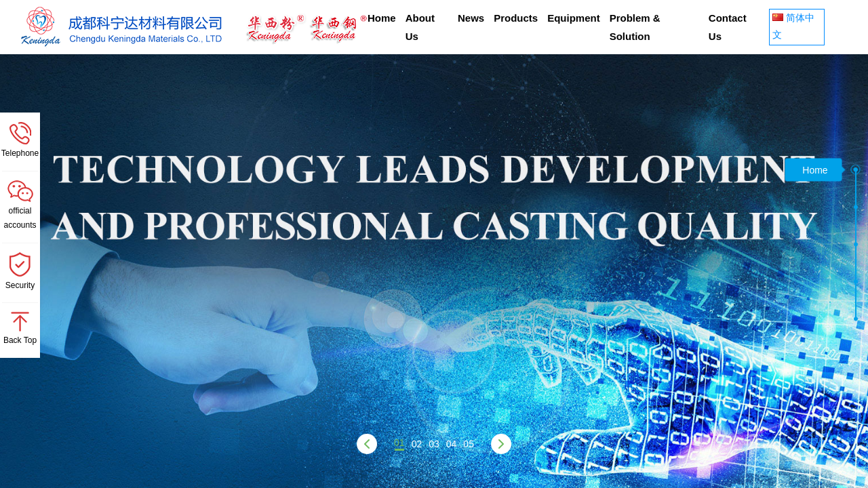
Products (516, 18)
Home (382, 18)
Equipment (574, 18)
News (471, 18)
